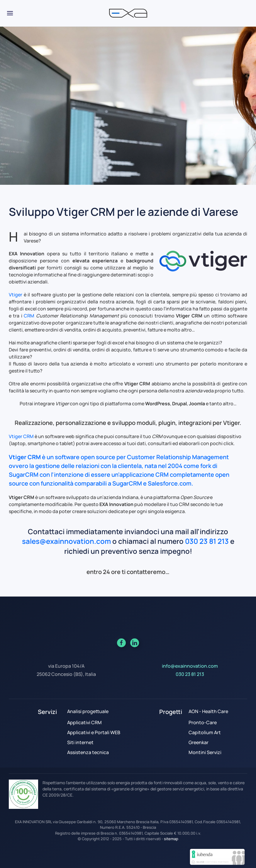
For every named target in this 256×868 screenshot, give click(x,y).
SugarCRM (24, 475)
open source (98, 457)
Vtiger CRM (21, 436)
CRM (29, 316)
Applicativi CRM (84, 722)
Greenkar (199, 742)
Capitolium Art (205, 732)
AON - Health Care (208, 711)
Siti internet (80, 742)
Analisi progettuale (88, 711)
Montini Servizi (205, 752)
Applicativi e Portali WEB (94, 732)
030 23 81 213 (207, 541)
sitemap (171, 839)
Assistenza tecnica (88, 752)
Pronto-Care (203, 722)
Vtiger (16, 295)
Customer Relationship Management (178, 457)
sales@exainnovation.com (66, 541)
